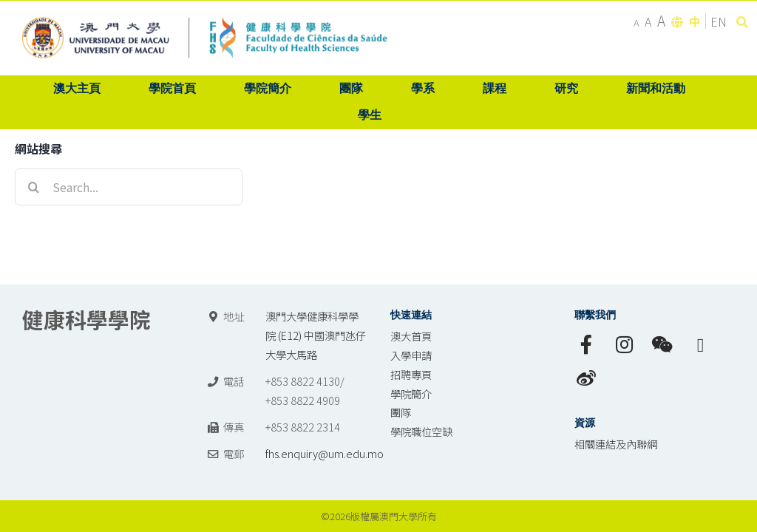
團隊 (401, 412)
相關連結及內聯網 (616, 444)
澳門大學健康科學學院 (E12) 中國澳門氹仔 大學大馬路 (316, 335)
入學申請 (411, 355)
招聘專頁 (411, 374)
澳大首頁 (411, 336)
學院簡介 (411, 393)
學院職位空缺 (421, 431)
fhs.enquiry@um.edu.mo (325, 453)
